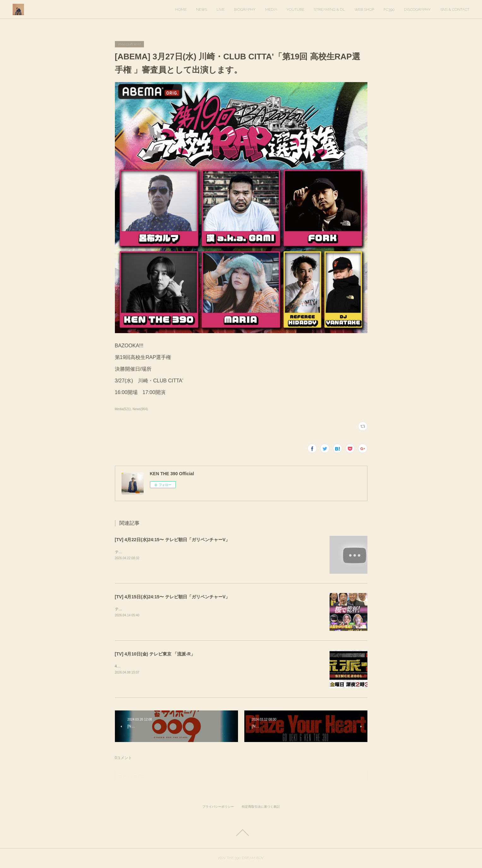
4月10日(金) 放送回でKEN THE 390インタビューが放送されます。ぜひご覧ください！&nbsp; (194, 666)
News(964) (140, 409)
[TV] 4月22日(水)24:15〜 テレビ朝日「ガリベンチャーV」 (173, 540)
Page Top (241, 833)
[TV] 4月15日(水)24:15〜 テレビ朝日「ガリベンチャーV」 (173, 597)
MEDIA (271, 9)
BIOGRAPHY (245, 9)
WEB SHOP (364, 9)
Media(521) (123, 409)
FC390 (389, 9)
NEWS (202, 9)
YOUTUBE (295, 9)
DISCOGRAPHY (417, 9)
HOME (181, 9)
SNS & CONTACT (455, 9)
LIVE (220, 9)
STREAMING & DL (329, 9)
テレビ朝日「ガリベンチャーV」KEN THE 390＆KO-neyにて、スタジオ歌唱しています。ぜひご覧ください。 (208, 552)
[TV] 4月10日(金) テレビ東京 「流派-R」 (155, 654)
